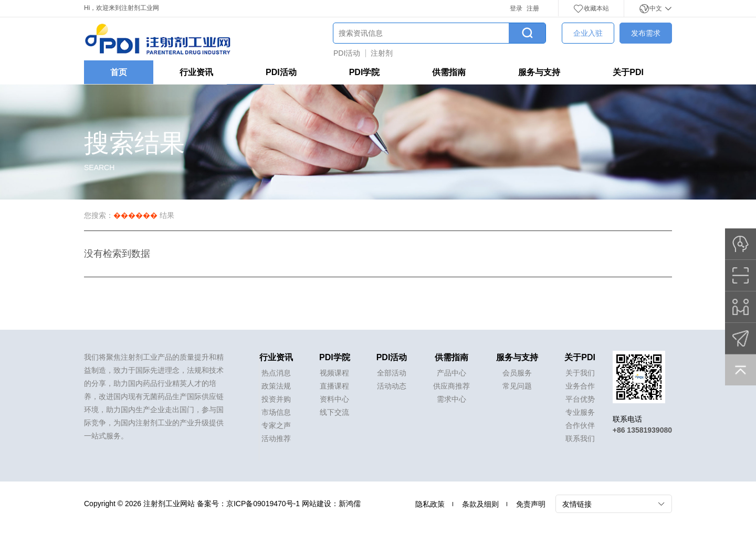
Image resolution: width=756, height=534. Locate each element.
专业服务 (580, 412)
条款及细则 (480, 504)
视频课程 (334, 373)
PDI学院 (365, 72)
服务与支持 (539, 72)
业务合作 (580, 386)
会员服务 (517, 373)
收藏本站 (591, 8)
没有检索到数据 (117, 254)
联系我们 (580, 438)
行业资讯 (196, 72)
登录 (516, 8)
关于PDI (628, 72)
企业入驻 (588, 33)
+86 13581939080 (642, 430)
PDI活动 (347, 53)
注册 (533, 8)
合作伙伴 (580, 425)
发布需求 (646, 33)
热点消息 (276, 373)
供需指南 (449, 72)
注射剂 (382, 53)
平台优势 (580, 399)
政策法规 (276, 386)
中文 (655, 8)
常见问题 (517, 386)
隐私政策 (430, 504)
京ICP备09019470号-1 (263, 504)
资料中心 (334, 399)
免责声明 (531, 504)
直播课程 (334, 386)
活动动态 (392, 386)
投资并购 (276, 399)
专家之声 (276, 425)
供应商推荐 (451, 386)
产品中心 (451, 373)
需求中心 (451, 399)
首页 (119, 72)
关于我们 (580, 373)
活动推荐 (276, 438)
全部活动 (392, 373)
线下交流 (334, 412)
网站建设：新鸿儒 (331, 504)
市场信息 (276, 412)
